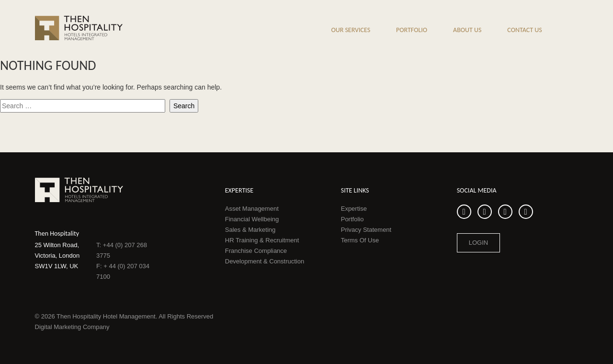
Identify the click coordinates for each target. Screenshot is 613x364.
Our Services (351, 30)
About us (467, 30)
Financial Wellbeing (252, 219)
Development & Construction (265, 261)
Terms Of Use (360, 240)
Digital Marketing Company (72, 327)
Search (574, 32)
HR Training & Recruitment (262, 240)
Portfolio (412, 30)
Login (478, 243)
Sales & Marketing (250, 230)
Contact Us (524, 30)
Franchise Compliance (256, 251)
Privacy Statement (366, 230)
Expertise (354, 209)
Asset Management (252, 209)
